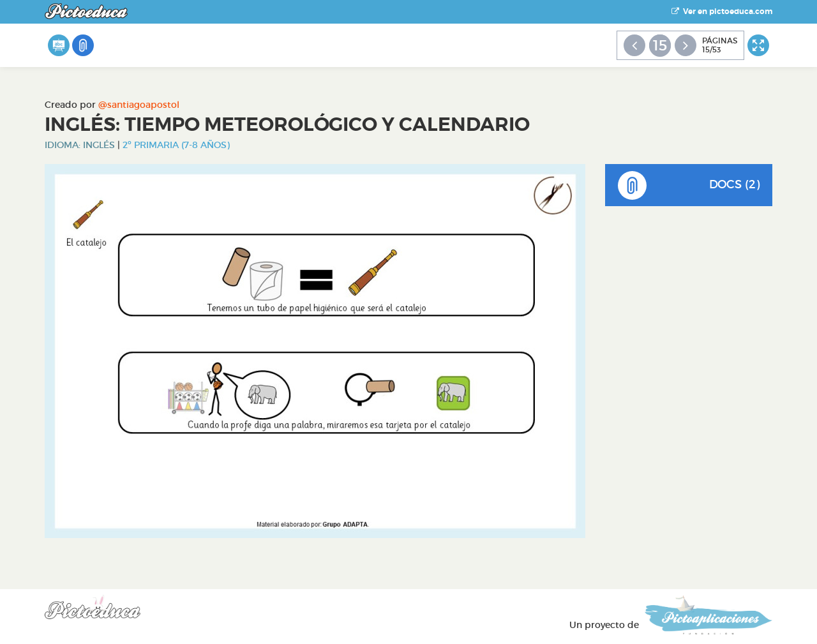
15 (660, 45)
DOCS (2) (689, 185)
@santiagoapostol (139, 105)
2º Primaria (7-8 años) (176, 145)
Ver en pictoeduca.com (722, 11)
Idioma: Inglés (80, 145)
